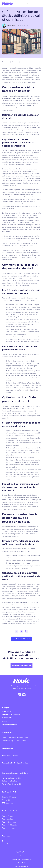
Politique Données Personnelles (21, 859)
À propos (6, 708)
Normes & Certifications (11, 715)
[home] (7, 3)
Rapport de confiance (22, 867)
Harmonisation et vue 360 (11, 778)
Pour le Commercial (9, 822)
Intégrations (7, 711)
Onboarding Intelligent (10, 781)
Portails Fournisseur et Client (13, 784)
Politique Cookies (22, 863)
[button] (30, 3)
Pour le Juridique (8, 828)
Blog (4, 841)
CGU (22, 855)
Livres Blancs (7, 844)
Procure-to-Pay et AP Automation (14, 741)
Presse (5, 721)
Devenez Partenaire (10, 725)
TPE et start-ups (8, 803)
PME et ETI (6, 800)
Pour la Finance (8, 816)
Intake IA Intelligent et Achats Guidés (15, 738)
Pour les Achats (8, 819)
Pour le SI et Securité (10, 825)
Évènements (7, 718)
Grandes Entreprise (9, 797)
